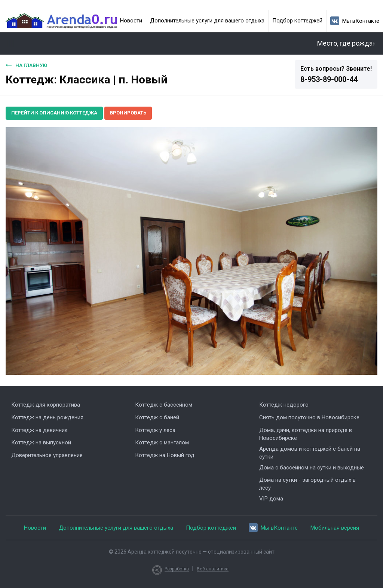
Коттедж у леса (155, 430)
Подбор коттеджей (297, 21)
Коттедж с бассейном (164, 405)
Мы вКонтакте (355, 21)
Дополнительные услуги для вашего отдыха (207, 21)
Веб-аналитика (213, 569)
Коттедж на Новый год (165, 455)
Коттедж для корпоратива (46, 405)
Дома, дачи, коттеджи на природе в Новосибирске (306, 434)
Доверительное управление (47, 455)
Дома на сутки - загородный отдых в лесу (307, 484)
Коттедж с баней (157, 417)
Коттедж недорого (284, 405)
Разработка (177, 569)
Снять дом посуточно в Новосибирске (309, 417)
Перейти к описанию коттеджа (54, 113)
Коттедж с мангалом (162, 442)
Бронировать (128, 113)
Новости (131, 21)
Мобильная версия (335, 528)
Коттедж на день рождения (47, 417)
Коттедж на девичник (39, 430)
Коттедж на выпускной (41, 442)
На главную (26, 65)
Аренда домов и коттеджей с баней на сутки (310, 453)
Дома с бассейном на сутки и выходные (312, 468)
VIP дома (271, 499)
